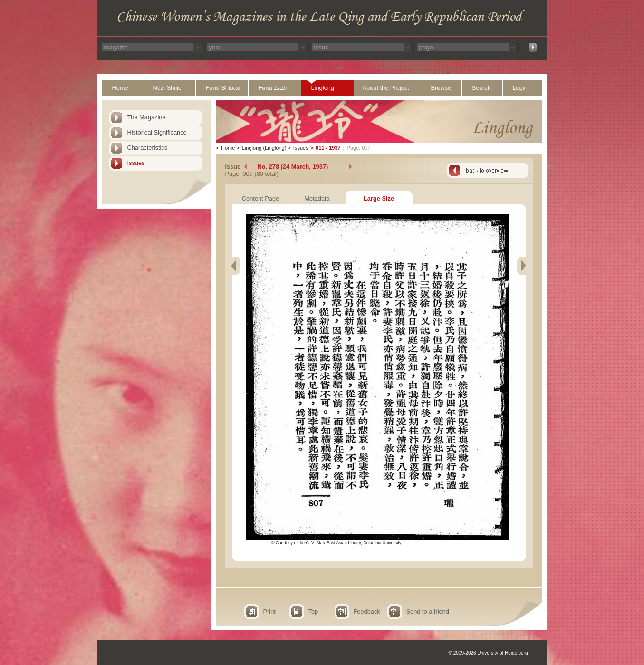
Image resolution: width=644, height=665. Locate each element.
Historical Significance (157, 132)
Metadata (317, 198)
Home (120, 88)
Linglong (323, 88)
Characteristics (148, 148)
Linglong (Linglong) (264, 148)
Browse (441, 88)
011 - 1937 (328, 148)
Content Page (260, 198)
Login (520, 88)
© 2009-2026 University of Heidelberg (488, 653)
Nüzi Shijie (167, 88)
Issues (136, 163)
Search (482, 88)
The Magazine (147, 117)
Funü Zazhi (274, 88)
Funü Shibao (223, 88)
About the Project (386, 88)
